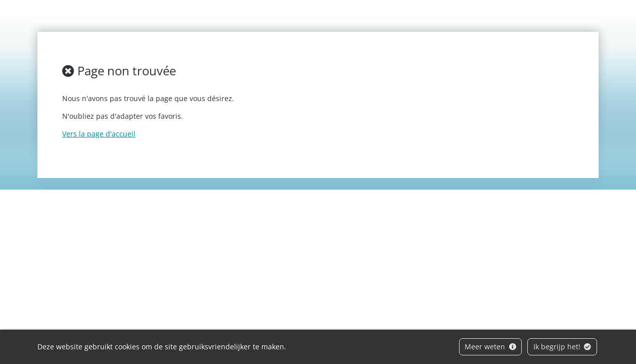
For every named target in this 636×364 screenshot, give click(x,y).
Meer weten (490, 347)
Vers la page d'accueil (99, 134)
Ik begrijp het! (562, 347)
